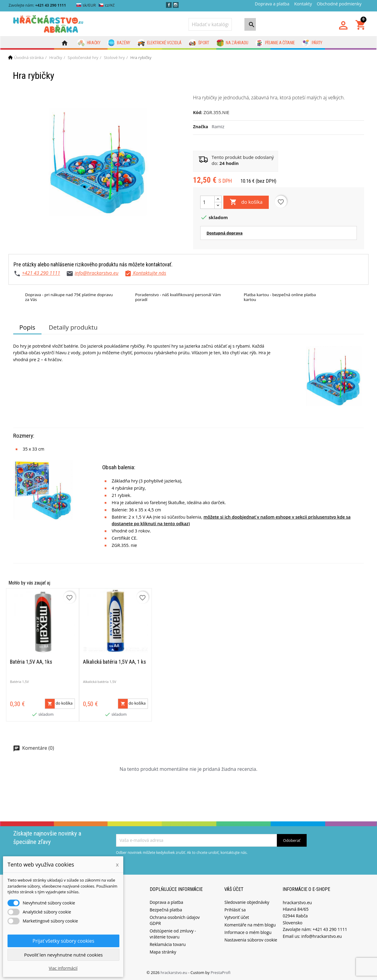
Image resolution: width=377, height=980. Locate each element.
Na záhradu (232, 43)
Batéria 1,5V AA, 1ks (31, 662)
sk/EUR (86, 5)
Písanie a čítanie (275, 43)
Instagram (176, 5)
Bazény (119, 43)
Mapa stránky (163, 952)
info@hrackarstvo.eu (97, 273)
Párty (312, 43)
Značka (201, 127)
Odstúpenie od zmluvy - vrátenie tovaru (173, 934)
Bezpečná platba (166, 910)
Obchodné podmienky (339, 4)
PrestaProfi (220, 972)
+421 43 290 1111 (41, 273)
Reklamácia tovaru (168, 944)
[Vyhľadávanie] (210, 24)
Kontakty (303, 4)
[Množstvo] (207, 202)
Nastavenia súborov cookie (251, 940)
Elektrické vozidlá (159, 43)
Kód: (198, 112)
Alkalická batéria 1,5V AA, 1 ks (114, 662)
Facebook (169, 5)
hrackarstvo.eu (174, 972)
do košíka (246, 202)
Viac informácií (63, 968)
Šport (199, 43)
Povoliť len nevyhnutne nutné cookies (63, 955)
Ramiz (218, 126)
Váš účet (234, 889)
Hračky (89, 43)
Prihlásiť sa (235, 910)
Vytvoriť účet (237, 917)
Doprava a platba (272, 4)
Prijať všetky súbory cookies (63, 941)
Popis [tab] (27, 327)
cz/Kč (107, 5)
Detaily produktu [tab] (73, 327)
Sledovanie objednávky (247, 902)
